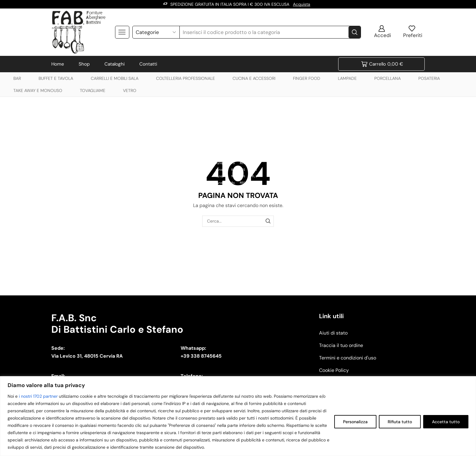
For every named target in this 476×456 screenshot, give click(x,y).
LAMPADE (347, 78)
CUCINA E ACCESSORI (254, 78)
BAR (17, 78)
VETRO (130, 90)
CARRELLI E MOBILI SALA (115, 78)
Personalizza (355, 422)
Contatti (148, 64)
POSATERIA (429, 78)
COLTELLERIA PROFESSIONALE (185, 78)
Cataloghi (115, 64)
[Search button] (355, 32)
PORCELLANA (388, 78)
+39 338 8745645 (201, 356)
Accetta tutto (446, 422)
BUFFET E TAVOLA (56, 78)
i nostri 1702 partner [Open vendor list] (38, 396)
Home (58, 64)
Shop (84, 64)
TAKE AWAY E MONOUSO (38, 90)
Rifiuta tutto (400, 422)
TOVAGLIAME (93, 90)
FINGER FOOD (307, 78)
